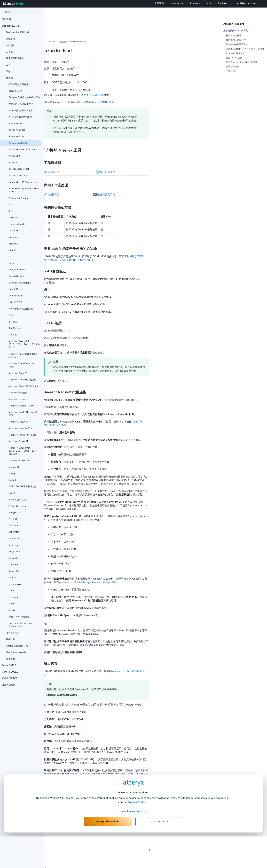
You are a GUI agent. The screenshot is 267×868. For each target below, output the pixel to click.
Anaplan (13, 162)
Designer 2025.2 (21, 26)
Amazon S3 (14, 156)
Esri (10, 257)
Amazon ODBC (144, 93)
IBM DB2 (13, 322)
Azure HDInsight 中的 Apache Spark (23, 190)
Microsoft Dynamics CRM (21, 406)
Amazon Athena (16, 123)
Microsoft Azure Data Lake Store (22, 365)
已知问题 (230, 71)
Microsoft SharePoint (24, 460)
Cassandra (14, 218)
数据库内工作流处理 (236, 40)
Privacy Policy (137, 834)
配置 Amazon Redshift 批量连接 (242, 62)
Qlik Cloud (14, 525)
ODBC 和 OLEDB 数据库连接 (23, 486)
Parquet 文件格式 (17, 500)
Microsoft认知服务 (18, 393)
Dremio (12, 250)
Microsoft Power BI (18, 441)
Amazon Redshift (18, 143)
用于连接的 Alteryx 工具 (236, 31)
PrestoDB (13, 519)
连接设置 (23, 639)
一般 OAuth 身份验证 (19, 617)
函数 (23, 71)
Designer (96, 32)
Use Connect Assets (16, 652)
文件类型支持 (23, 633)
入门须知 (23, 45)
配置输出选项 (233, 66)
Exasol (12, 263)
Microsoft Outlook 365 (20, 428)
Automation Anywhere (20, 198)
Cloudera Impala (17, 224)
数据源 (23, 78)
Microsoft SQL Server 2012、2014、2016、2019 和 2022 (24, 451)
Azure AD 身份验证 (235, 53)
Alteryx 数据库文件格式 (20, 117)
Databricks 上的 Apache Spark (24, 182)
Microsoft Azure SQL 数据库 (22, 380)
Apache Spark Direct (19, 169)
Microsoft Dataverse (19, 399)
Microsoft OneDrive (18, 422)
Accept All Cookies (108, 853)
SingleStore (14, 551)
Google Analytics (17, 270)
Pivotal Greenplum (24, 506)
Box (10, 211)
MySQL (12, 473)
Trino (11, 590)
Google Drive (24, 289)
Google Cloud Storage (20, 283)
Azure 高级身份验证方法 (24, 110)
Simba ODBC (141, 86)
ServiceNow (14, 545)
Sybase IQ (14, 571)
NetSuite (13, 480)
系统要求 (11, 39)
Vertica (12, 610)
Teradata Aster (16, 584)
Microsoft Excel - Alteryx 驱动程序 (23, 414)
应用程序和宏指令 (23, 58)
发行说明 (6, 19)
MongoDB (14, 467)
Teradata (24, 597)
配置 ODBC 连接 (234, 58)
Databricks (24, 231)
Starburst (13, 565)
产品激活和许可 (21, 678)
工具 (23, 65)
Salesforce (14, 539)
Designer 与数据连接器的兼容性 (24, 97)
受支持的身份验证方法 (237, 44)
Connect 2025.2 (21, 672)
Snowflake (24, 558)
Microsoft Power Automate (22, 435)
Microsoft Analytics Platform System (23, 355)
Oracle (24, 493)
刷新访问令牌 (15, 91)
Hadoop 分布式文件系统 (21, 309)
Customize (160, 853)
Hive (11, 315)
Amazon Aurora (16, 136)
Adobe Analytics (17, 130)
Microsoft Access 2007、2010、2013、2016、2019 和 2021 (24, 344)
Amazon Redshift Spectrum (22, 149)
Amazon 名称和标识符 (135, 787)
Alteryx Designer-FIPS (23, 646)
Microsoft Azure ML (18, 373)
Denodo (13, 237)
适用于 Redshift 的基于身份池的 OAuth (245, 49)
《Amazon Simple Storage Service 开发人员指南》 (134, 573)
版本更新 (11, 659)
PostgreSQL (24, 512)
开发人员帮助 (21, 685)
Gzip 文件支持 (15, 302)
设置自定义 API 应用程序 (24, 104)
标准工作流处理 (234, 35)
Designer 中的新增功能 (17, 32)
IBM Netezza (15, 328)
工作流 (23, 52)
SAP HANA (24, 532)
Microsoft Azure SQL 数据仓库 (23, 386)
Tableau (12, 578)
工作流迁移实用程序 (18, 84)
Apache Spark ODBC (19, 175)
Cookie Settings (132, 843)
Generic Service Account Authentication (21, 625)
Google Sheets (16, 296)
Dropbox (13, 244)
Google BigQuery (17, 276)
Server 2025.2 (21, 665)
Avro (11, 204)
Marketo (13, 335)
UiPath (12, 604)
